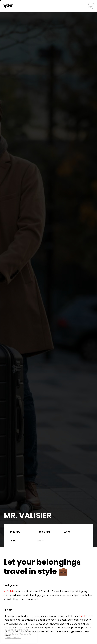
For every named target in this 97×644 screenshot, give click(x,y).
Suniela (83, 616)
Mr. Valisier (10, 591)
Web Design (71, 541)
